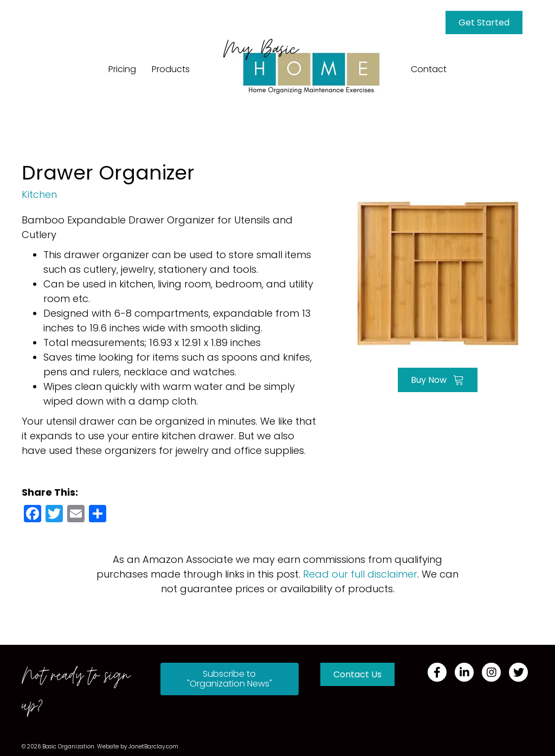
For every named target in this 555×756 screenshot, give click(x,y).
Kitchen (39, 194)
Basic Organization (68, 747)
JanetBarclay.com (153, 747)
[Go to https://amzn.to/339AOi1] (437, 272)
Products (171, 69)
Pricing (122, 69)
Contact (429, 69)
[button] (230, 679)
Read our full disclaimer (360, 574)
